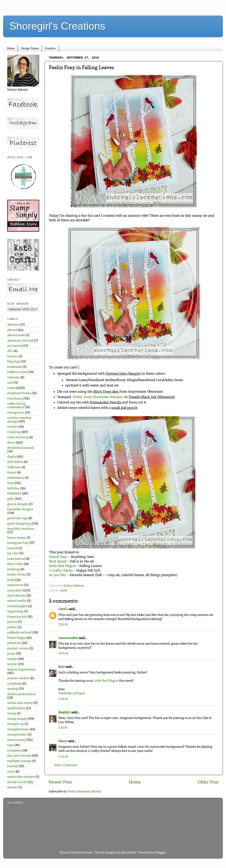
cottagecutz (16, 413)
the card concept (19, 756)
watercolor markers (21, 777)
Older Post (208, 782)
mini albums (16, 596)
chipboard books (19, 393)
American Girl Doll (20, 341)
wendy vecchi (17, 782)
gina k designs (18, 504)
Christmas (15, 398)
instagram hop (18, 543)
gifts (11, 499)
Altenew (13, 325)
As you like (58, 575)
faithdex (13, 488)
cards (64, 590)
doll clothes (15, 462)
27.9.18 (63, 625)
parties (12, 622)
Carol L (63, 609)
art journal (15, 346)
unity (11, 772)
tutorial (13, 766)
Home (11, 48)
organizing (15, 611)
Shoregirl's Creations (57, 26)
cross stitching (18, 437)
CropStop (14, 432)
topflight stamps (19, 761)
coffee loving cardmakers (16, 405)
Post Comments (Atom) (85, 791)
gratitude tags (18, 518)
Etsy (10, 483)
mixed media (17, 601)
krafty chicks (17, 574)
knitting (13, 569)
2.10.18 (63, 699)
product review (18, 648)
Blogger (160, 852)
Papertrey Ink (17, 617)
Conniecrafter (68, 638)
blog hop (13, 361)
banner (13, 356)
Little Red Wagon (62, 566)
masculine (15, 590)
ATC (10, 351)
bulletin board (17, 372)
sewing (13, 689)
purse (11, 654)
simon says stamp (20, 703)
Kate (62, 667)
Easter (12, 472)
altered (12, 330)
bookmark (15, 367)
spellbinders (16, 708)
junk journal (16, 559)
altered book (16, 335)
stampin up (16, 724)
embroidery (16, 478)
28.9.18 (63, 653)
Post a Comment (66, 765)
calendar (13, 377)
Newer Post (60, 782)
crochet (13, 427)
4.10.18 (63, 757)
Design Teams (30, 48)
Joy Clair (13, 553)
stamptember (17, 734)
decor (11, 443)
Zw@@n (64, 712)
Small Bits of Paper (72, 693)
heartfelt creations (21, 529)
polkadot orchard (19, 632)
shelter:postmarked (21, 694)
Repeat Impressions (22, 669)
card (10, 383)
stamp (12, 713)
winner (13, 787)
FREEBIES (15, 494)
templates (15, 750)
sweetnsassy (16, 740)
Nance (63, 741)
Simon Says (58, 557)
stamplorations (18, 729)
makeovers (15, 585)
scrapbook (15, 684)
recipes (12, 659)
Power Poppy (16, 638)
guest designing (19, 524)
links (11, 580)
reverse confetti (19, 678)
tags (10, 745)
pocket (12, 627)
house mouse (17, 538)
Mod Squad (58, 561)
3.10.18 (63, 728)
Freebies (50, 48)
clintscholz (128, 852)
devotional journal (20, 448)
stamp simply (17, 719)
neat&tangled (17, 606)
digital (12, 457)
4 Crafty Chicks (61, 570)
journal (12, 548)
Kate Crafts (15, 564)
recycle (12, 664)
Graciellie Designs (20, 509)
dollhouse (14, 467)
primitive (14, 643)
